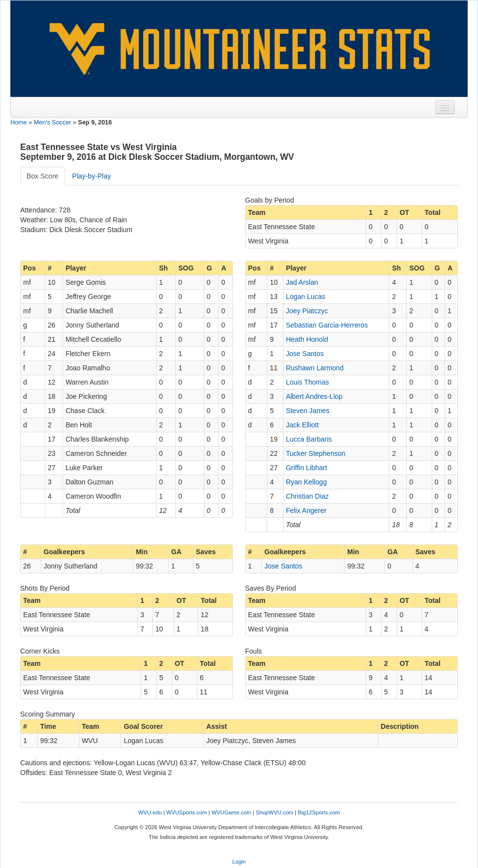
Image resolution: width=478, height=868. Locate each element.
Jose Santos (305, 354)
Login (239, 862)
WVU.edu (150, 812)
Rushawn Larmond (315, 368)
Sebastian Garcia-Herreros (327, 325)
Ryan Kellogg (306, 482)
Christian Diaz (307, 496)
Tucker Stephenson (316, 453)
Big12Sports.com (319, 812)
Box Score (43, 176)
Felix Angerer (306, 510)
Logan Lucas (306, 297)
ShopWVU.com (274, 812)
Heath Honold (307, 339)
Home (19, 122)
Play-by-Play (92, 176)
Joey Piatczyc (307, 311)
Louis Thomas (308, 382)
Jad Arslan (302, 282)
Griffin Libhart (307, 468)
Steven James (308, 411)
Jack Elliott (303, 425)
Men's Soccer (53, 122)
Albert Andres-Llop (314, 396)
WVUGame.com (232, 812)
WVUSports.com (187, 812)
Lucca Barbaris (309, 439)
